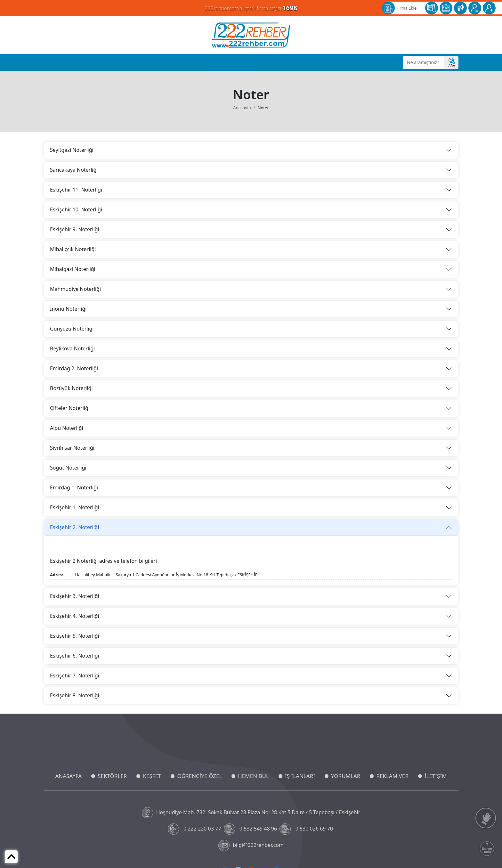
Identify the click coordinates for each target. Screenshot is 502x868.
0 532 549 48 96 (251, 829)
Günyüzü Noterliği (72, 329)
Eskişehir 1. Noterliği (75, 507)
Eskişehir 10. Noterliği (76, 209)
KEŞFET (152, 776)
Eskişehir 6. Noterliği (75, 656)
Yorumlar (210, 62)
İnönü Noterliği (68, 309)
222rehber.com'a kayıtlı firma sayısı (251, 8)
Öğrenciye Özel (118, 62)
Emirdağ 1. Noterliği (74, 487)
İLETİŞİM (436, 776)
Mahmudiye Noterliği (75, 289)
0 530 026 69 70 (307, 829)
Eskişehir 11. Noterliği (76, 190)
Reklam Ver (240, 62)
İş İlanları (182, 62)
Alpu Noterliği (67, 428)
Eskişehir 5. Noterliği (75, 636)
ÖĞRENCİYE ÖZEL (199, 776)
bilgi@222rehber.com (251, 845)
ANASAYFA (68, 776)
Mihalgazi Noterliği (73, 269)
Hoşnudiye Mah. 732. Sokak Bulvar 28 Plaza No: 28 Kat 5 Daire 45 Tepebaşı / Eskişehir (251, 813)
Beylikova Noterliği (72, 348)
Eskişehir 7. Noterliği (75, 676)
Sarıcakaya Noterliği (74, 170)
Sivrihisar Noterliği (72, 448)
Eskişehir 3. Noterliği (75, 596)
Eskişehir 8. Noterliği (75, 695)
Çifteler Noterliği (70, 408)
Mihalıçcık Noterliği (73, 249)
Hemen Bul (153, 62)
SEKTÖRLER (112, 776)
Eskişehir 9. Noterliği (75, 229)
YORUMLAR (346, 776)
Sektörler (85, 62)
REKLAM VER (392, 776)
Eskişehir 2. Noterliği (75, 527)
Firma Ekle (406, 8)
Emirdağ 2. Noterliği (74, 368)
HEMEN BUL (253, 776)
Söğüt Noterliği (68, 468)
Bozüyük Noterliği (71, 388)
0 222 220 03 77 (195, 829)
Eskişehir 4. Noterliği (75, 616)
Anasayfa (57, 62)
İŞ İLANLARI (300, 776)
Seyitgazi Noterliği (72, 150)
